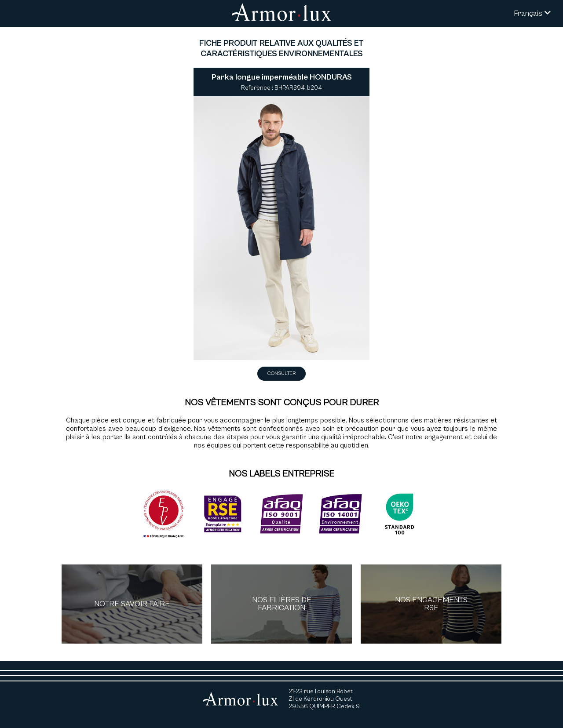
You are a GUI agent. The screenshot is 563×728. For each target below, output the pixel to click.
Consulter (281, 373)
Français (532, 13)
